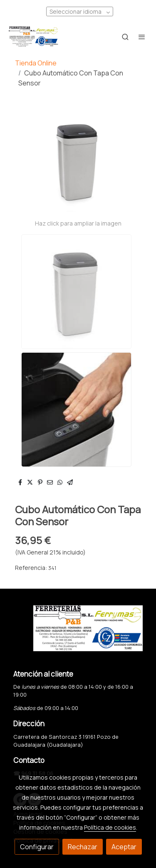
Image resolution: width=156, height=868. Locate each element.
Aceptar (124, 847)
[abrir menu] (142, 37)
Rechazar (83, 847)
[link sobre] (78, 633)
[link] (33, 37)
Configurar (37, 847)
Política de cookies (110, 827)
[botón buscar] (125, 37)
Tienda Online (36, 63)
